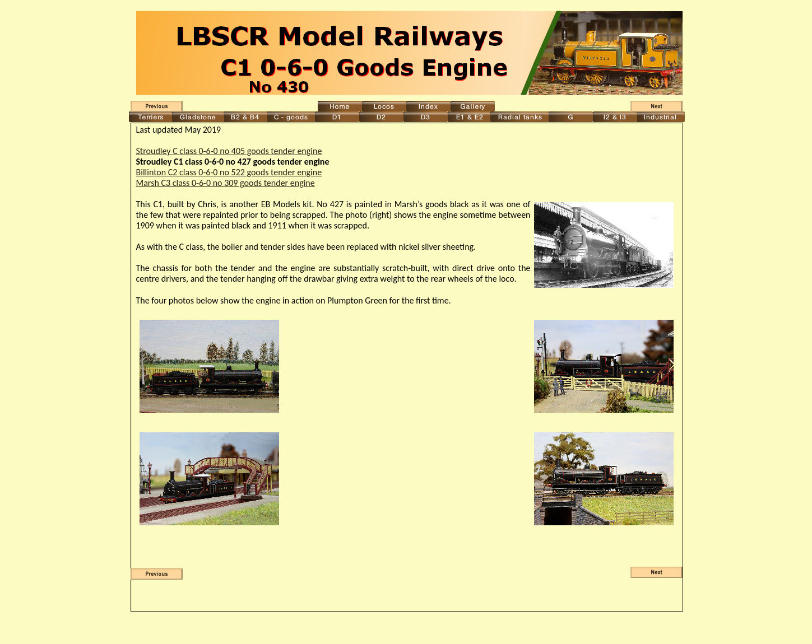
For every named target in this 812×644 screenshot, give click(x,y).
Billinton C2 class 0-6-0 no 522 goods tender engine (229, 172)
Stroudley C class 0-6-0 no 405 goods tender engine (229, 151)
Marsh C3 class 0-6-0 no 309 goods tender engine (226, 183)
